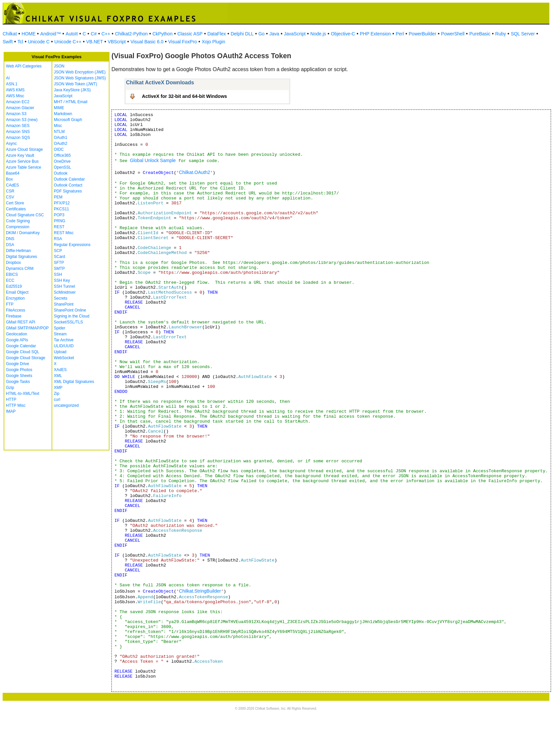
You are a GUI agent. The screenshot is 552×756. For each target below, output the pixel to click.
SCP (58, 251)
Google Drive (18, 364)
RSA (58, 239)
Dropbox (13, 263)
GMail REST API (21, 322)
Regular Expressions (72, 245)
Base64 (13, 173)
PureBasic (480, 34)
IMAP (11, 411)
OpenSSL (63, 167)
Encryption (15, 298)
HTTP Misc (16, 405)
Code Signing (18, 221)
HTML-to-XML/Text (23, 394)
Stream (60, 334)
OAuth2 (61, 144)
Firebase (14, 316)
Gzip (10, 388)
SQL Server (523, 34)
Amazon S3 (16, 114)
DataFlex (217, 34)
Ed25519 (14, 286)
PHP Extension (375, 34)
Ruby (501, 34)
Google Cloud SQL (23, 352)
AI (8, 78)
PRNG (60, 221)
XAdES (60, 370)
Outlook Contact (68, 185)
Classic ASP (190, 34)
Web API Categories (24, 66)
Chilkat (10, 34)
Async (11, 144)
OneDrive (62, 161)
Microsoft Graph (68, 120)
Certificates (16, 209)
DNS (10, 239)
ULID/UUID (64, 346)
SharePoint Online (70, 310)
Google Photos (19, 370)
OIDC (59, 149)
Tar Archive (64, 340)
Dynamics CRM (20, 269)
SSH (58, 274)
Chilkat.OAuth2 (194, 172)
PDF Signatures (68, 191)
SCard (60, 257)
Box (9, 179)
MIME (59, 108)
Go (261, 34)
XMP (58, 388)
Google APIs (17, 340)
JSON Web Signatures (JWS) (80, 78)
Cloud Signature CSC (25, 215)
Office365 (62, 155)
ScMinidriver (65, 292)
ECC (10, 280)
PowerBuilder (423, 34)
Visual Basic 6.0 (147, 42)
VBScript (117, 42)
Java (274, 34)
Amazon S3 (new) (22, 120)
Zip (57, 394)
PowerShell (453, 34)
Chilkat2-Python (131, 34)
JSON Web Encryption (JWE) (80, 72)
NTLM (59, 132)
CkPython (163, 34)
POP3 (59, 215)
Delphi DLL (242, 34)
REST (59, 227)
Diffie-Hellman (18, 251)
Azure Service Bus (22, 161)
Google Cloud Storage (26, 358)
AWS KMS (15, 90)
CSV (10, 197)
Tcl (20, 42)
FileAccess (16, 310)
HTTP (11, 399)
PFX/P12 (62, 203)
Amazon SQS (18, 138)
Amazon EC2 (18, 102)
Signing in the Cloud (72, 316)
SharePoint (64, 304)
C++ (106, 34)
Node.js (318, 34)
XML (58, 376)
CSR (10, 191)
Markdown (63, 114)
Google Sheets (19, 376)
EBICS (12, 274)
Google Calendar (21, 346)
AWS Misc (15, 96)
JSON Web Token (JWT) (76, 84)
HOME (28, 34)
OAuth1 (61, 138)
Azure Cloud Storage (24, 149)
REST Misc (64, 233)
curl (57, 399)
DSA (10, 245)
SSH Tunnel (64, 286)
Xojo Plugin (213, 42)
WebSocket (64, 358)
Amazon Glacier (20, 108)
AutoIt (72, 34)
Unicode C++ (68, 42)
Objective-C (343, 34)
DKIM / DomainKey (23, 233)
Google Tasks (18, 382)
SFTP (59, 263)
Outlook (61, 173)
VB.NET (95, 42)
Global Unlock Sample (153, 160)
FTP (10, 304)
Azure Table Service (24, 167)
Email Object (17, 292)
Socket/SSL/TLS (68, 322)
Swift (8, 42)
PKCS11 (62, 209)
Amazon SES (18, 126)
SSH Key (62, 280)
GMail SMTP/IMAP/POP (27, 328)
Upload (60, 352)
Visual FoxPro (182, 42)
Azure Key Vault (20, 155)
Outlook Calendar (69, 179)
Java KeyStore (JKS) (72, 90)
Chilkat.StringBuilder (200, 591)
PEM (58, 197)
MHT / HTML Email (71, 102)
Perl (400, 34)
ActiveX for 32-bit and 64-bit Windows (184, 96)
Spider (60, 328)
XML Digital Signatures (74, 382)
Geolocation (17, 334)
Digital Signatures (21, 257)
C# (94, 34)
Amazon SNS (18, 132)
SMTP (59, 269)
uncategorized (66, 405)
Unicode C (39, 42)
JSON (59, 66)
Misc (58, 126)
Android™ (51, 34)
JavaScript (295, 34)
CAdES (12, 185)
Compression (18, 227)
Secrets (61, 298)
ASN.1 (12, 84)
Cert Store (15, 203)
